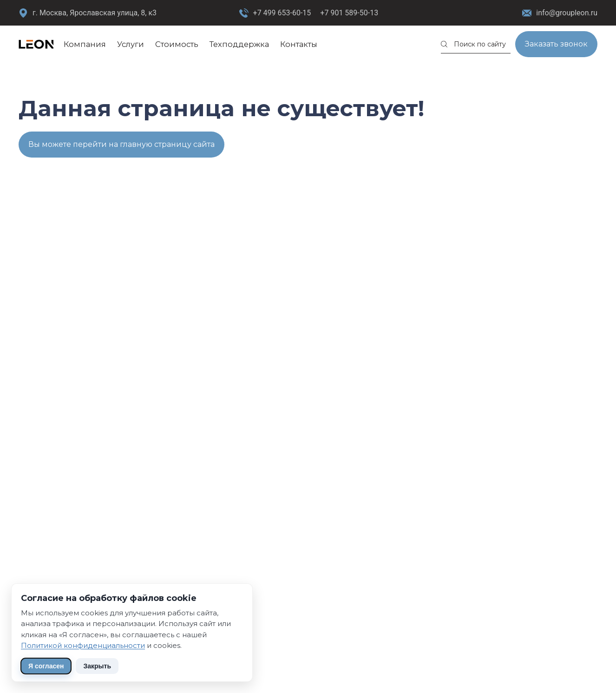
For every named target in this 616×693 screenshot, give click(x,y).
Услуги (131, 44)
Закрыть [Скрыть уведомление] (97, 666)
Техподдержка (239, 44)
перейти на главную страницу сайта (144, 144)
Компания (85, 44)
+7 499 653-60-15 (282, 13)
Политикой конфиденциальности (83, 645)
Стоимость (177, 44)
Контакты (299, 44)
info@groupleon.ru (560, 13)
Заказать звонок (556, 44)
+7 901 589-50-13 (349, 13)
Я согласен (46, 666)
